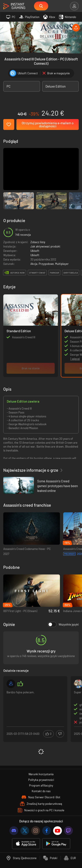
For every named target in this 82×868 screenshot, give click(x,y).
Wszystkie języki (63, 624)
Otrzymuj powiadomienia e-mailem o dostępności (48, 124)
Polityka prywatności (41, 780)
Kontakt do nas (41, 791)
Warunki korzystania (41, 774)
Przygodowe (46, 264)
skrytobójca (71, 273)
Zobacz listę (38, 242)
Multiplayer (62, 264)
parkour (54, 273)
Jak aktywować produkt (45, 246)
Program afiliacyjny (41, 785)
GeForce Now (17, 273)
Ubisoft (35, 251)
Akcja (34, 264)
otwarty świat (37, 273)
